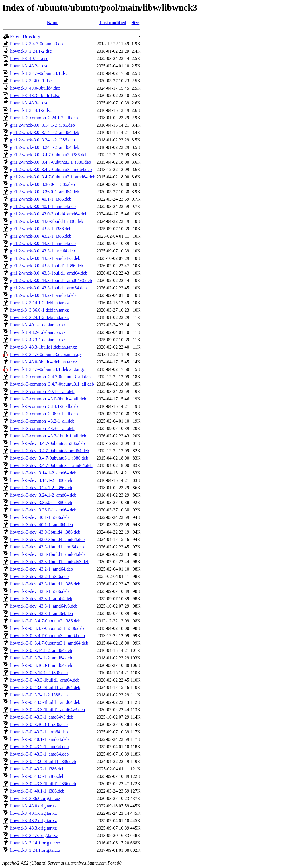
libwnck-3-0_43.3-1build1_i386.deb (43, 784)
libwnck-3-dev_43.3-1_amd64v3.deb (44, 606)
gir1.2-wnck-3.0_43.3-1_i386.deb (41, 229)
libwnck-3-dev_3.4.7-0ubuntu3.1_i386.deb (49, 458)
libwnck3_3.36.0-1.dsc (31, 81)
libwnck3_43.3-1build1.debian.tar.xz (44, 347)
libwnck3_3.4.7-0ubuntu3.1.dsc (39, 73)
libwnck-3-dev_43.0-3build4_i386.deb (45, 532)
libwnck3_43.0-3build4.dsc (35, 88)
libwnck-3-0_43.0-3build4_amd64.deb (45, 687)
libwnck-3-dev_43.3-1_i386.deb (39, 591)
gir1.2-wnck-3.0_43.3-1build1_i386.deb (47, 266)
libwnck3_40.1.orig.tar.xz (33, 813)
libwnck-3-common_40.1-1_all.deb (42, 391)
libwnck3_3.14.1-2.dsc (31, 110)
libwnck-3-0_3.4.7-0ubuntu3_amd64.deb (47, 636)
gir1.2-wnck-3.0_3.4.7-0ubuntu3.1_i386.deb (50, 162)
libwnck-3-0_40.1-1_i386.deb (37, 791)
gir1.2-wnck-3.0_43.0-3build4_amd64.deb (49, 214)
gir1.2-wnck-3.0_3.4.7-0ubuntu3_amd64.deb (51, 169)
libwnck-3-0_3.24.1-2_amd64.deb (41, 658)
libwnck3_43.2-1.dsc (29, 66)
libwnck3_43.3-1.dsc (29, 103)
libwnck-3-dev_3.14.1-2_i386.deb (41, 480)
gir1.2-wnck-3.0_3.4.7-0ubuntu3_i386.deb (49, 155)
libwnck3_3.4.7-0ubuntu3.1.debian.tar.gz (47, 369)
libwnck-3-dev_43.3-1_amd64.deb (41, 613)
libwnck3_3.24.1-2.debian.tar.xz (39, 317)
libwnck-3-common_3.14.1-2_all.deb (44, 406)
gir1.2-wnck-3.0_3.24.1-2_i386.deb (42, 140)
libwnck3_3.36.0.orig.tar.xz (35, 798)
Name (53, 23)
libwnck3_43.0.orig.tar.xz (33, 806)
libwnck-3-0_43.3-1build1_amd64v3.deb (47, 710)
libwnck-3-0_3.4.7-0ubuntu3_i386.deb (45, 621)
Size (136, 23)
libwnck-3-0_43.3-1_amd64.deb (39, 754)
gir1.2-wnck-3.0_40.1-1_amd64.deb (43, 206)
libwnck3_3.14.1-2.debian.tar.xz (39, 303)
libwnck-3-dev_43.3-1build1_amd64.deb (47, 554)
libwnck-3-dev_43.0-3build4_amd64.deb (47, 539)
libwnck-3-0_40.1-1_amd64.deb (39, 739)
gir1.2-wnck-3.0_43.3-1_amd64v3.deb (45, 258)
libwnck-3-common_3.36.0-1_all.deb (44, 414)
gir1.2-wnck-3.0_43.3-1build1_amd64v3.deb (51, 280)
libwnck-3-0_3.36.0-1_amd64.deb (41, 665)
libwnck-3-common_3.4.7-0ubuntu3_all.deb (50, 377)
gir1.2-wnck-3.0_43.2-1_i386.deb (41, 236)
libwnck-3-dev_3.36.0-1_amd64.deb (43, 510)
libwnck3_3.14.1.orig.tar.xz (35, 843)
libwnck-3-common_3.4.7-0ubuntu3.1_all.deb (52, 384)
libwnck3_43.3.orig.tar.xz (33, 828)
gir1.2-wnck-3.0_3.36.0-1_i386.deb (42, 184)
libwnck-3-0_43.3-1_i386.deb (37, 776)
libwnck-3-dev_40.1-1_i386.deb (39, 517)
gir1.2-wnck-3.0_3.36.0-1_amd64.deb (45, 192)
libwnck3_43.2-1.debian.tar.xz (38, 332)
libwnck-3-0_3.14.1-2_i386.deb (39, 673)
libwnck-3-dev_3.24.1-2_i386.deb (41, 488)
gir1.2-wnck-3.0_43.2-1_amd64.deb (43, 295)
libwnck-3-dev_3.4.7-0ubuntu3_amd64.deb (50, 451)
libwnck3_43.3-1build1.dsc (35, 95)
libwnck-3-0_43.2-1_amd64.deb (39, 747)
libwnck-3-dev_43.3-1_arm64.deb (41, 599)
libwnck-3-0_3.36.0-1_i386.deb (39, 724)
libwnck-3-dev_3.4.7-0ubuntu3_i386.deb (47, 443)
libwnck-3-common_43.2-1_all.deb (42, 421)
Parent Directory (25, 36)
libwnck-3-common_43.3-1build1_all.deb (48, 436)
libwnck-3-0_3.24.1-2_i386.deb (39, 695)
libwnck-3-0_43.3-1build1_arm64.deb (45, 680)
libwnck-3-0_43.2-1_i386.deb (37, 769)
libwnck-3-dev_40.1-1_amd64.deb (41, 525)
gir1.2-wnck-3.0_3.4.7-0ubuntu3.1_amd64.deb (53, 177)
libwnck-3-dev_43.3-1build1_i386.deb (45, 584)
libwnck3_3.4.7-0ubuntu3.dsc (37, 44)
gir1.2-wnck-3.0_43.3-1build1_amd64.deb (49, 273)
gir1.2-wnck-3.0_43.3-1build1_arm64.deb (48, 288)
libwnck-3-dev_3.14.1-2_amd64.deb (43, 473)
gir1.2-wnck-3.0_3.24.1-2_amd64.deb (45, 147)
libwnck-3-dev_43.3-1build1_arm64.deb (47, 547)
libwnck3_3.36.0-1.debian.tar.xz (39, 310)
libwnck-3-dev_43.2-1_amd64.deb (41, 569)
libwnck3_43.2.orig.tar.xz (33, 821)
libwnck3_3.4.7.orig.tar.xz (34, 835)
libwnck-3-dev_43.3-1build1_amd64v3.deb (50, 562)
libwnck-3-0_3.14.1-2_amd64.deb (41, 650)
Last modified (113, 23)
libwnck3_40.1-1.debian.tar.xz (38, 325)
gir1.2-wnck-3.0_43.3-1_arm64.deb (42, 251)
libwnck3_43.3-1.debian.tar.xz (38, 340)
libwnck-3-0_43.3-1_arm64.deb (39, 732)
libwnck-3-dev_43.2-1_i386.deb (39, 576)
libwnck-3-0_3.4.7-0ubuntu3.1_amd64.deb (49, 643)
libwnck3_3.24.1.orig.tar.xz (35, 850)
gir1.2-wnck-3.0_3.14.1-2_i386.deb (42, 125)
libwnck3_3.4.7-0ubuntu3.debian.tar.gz (46, 354)
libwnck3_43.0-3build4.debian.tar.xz (44, 362)
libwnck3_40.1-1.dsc (29, 58)
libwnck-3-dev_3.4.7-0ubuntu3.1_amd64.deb (51, 465)
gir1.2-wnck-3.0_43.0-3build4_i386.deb (47, 221)
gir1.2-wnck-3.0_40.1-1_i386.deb (41, 199)
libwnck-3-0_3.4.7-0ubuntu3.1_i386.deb (47, 628)
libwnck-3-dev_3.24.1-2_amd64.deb (43, 495)
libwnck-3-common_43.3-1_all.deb (42, 428)
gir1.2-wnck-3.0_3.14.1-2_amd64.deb (45, 132)
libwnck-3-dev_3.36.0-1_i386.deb (41, 502)
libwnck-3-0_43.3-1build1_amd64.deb (45, 702)
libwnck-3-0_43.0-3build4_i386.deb (43, 761)
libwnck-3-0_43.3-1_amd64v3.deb (42, 717)
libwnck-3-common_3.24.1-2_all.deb (44, 118)
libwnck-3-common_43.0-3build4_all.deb (48, 399)
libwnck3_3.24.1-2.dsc (31, 51)
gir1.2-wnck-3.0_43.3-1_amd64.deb (43, 243)
